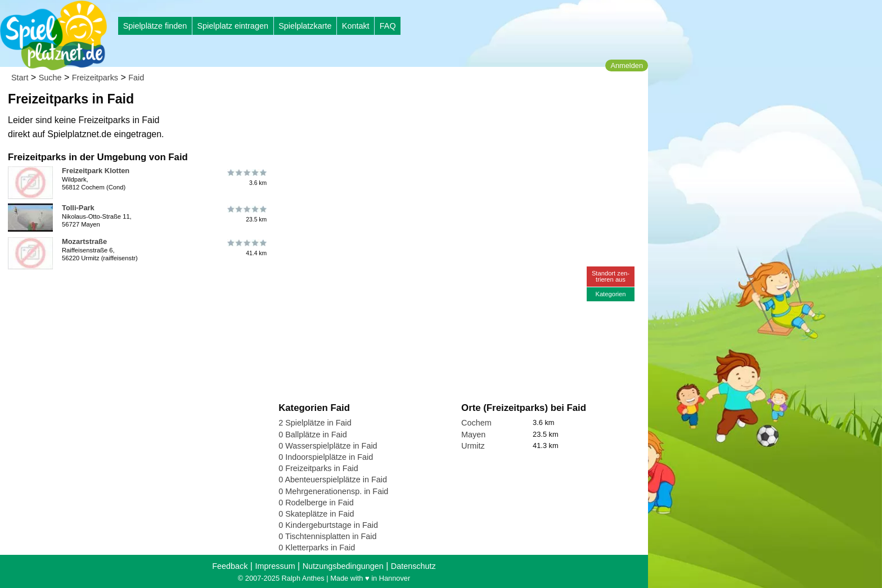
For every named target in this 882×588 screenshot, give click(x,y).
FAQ (388, 26)
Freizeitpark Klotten (96, 171)
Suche (50, 78)
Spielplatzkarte (305, 26)
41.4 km (246, 248)
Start (20, 78)
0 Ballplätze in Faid (313, 435)
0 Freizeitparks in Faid (318, 468)
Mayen (473, 435)
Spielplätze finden (155, 26)
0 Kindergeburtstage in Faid (328, 525)
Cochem (476, 423)
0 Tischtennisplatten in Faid (327, 536)
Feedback (230, 566)
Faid (136, 78)
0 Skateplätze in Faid (316, 514)
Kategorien (610, 294)
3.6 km (246, 177)
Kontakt (356, 26)
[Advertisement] (406, 107)
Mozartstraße (84, 241)
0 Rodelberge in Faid (316, 503)
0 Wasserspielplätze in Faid (328, 446)
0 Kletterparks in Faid (317, 548)
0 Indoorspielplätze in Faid (326, 457)
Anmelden (627, 65)
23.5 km (246, 214)
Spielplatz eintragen (232, 26)
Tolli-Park (78, 208)
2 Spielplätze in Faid (315, 423)
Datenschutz (413, 566)
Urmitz (473, 446)
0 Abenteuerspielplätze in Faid (333, 480)
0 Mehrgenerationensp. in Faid (333, 491)
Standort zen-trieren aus (611, 276)
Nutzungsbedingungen (343, 566)
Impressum (275, 566)
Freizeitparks (95, 78)
